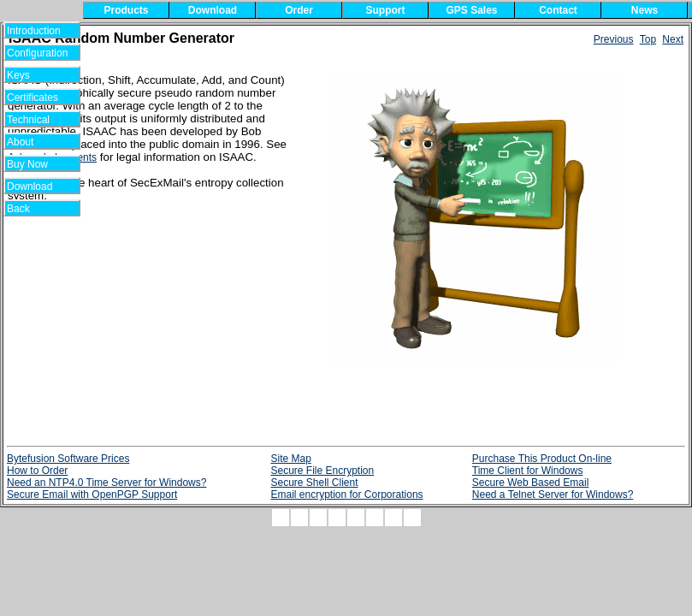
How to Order (37, 471)
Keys (30, 75)
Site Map (290, 459)
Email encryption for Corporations (346, 495)
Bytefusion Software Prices (68, 459)
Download (35, 187)
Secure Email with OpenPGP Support (92, 495)
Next (673, 39)
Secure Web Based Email (531, 483)
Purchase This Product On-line (542, 459)
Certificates (33, 98)
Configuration (37, 53)
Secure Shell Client (314, 483)
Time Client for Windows (528, 471)
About (30, 142)
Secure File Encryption (322, 471)
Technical (33, 120)
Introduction (34, 31)
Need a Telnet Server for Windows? (553, 495)
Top (648, 39)
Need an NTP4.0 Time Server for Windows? (106, 483)
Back (30, 209)
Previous (614, 39)
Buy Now (35, 164)
